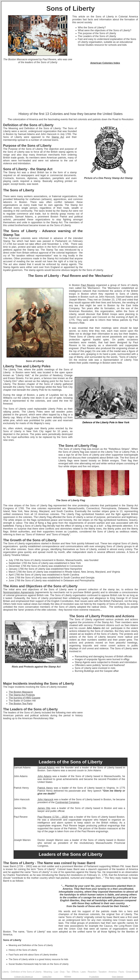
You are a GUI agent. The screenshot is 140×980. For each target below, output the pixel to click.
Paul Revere (88, 285)
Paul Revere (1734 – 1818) (53, 817)
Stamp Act (58, 137)
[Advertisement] (71, 88)
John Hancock (45, 799)
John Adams (44, 776)
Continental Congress (67, 802)
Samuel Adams (46, 768)
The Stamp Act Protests (22, 695)
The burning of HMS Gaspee (25, 698)
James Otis (44, 808)
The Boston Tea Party (21, 704)
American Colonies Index (105, 63)
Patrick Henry (45, 788)
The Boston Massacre (21, 692)
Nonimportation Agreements (19, 592)
